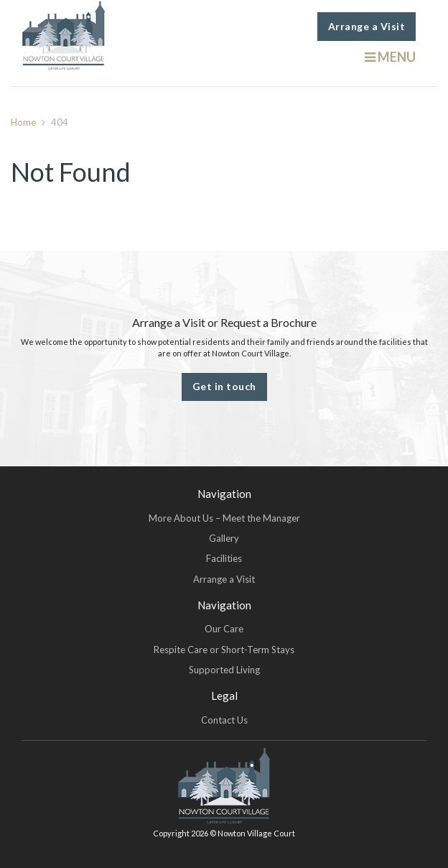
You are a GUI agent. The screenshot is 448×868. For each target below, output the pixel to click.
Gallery (224, 538)
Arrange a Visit (367, 26)
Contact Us (224, 720)
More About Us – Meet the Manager (224, 518)
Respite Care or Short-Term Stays (224, 650)
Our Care (224, 629)
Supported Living (224, 670)
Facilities (224, 558)
